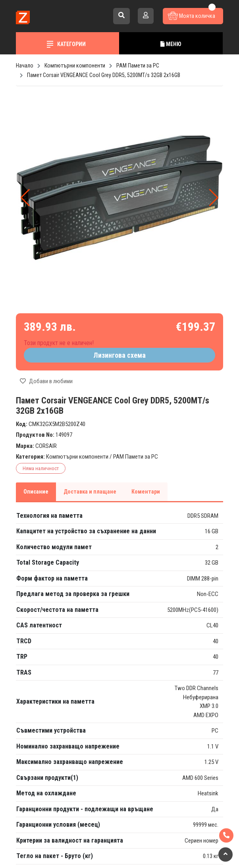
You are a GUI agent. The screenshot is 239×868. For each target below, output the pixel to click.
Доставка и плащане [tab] (90, 492)
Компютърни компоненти (77, 457)
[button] (214, 198)
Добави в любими (46, 381)
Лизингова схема (119, 355)
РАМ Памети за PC (136, 457)
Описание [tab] (36, 492)
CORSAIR (46, 446)
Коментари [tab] (146, 492)
